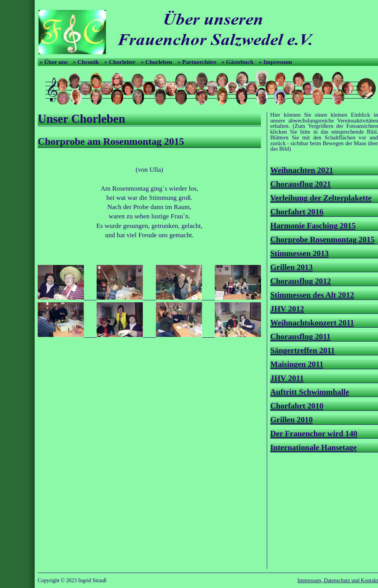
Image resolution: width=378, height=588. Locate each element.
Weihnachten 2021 (302, 170)
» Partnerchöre (197, 62)
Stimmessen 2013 (299, 253)
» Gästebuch (238, 62)
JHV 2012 (287, 309)
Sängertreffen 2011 (303, 350)
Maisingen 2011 (297, 364)
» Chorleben (157, 62)
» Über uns (54, 62)
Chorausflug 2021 (301, 184)
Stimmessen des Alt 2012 (312, 295)
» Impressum (275, 62)
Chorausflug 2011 (300, 336)
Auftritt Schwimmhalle (310, 392)
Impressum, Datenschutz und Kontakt (338, 580)
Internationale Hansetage (314, 447)
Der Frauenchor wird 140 (314, 433)
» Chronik (87, 62)
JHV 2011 (287, 378)
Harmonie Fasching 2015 (313, 225)
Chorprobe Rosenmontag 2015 (322, 239)
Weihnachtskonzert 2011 (312, 322)
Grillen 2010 (291, 420)
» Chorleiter (121, 62)
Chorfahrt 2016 (297, 212)
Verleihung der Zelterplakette (321, 198)
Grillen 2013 (291, 267)
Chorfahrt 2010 (297, 406)
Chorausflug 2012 (301, 281)
